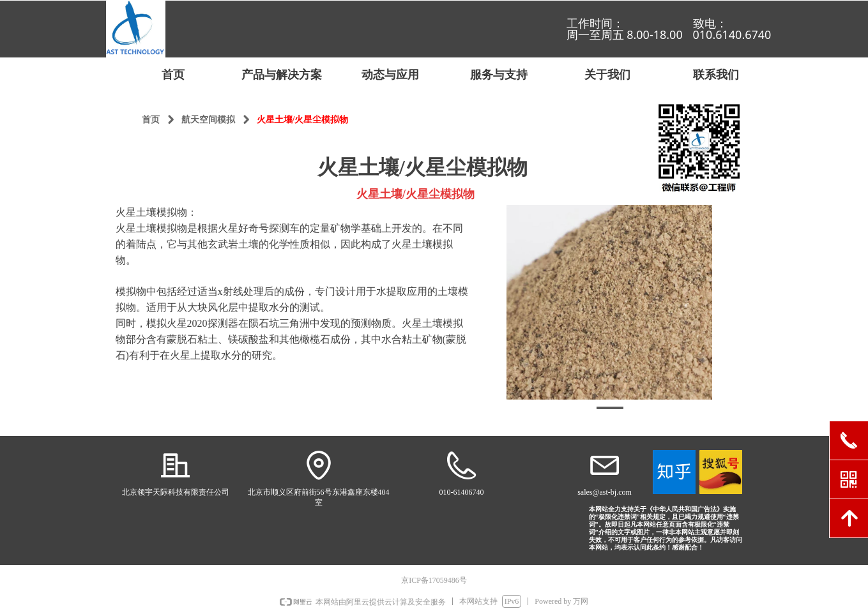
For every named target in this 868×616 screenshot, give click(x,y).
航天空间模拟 (208, 120)
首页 (151, 120)
